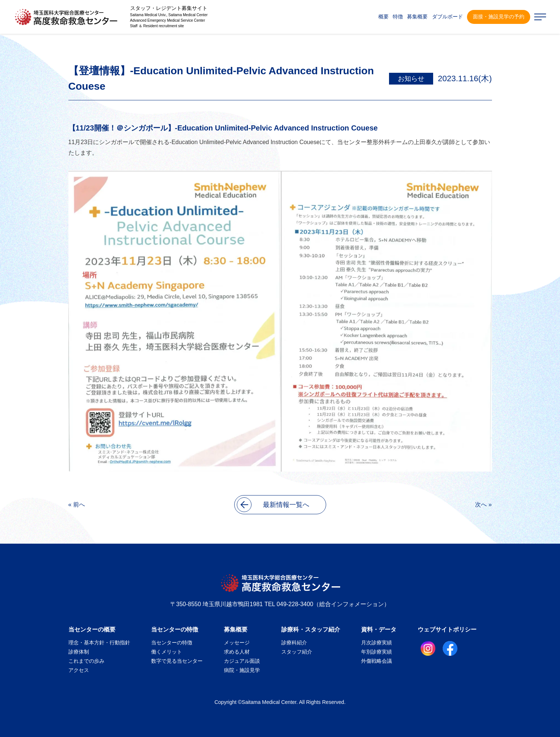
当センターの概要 (92, 629)
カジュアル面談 (242, 661)
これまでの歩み (86, 661)
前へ (79, 505)
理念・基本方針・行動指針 (99, 643)
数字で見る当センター (177, 661)
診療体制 (79, 652)
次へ (481, 505)
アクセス (79, 670)
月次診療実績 (377, 643)
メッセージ (237, 643)
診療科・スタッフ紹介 (311, 629)
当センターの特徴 (175, 629)
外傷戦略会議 (377, 661)
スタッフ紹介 (297, 652)
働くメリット (167, 652)
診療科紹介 (294, 643)
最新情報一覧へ (273, 505)
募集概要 (236, 629)
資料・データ (379, 629)
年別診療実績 (377, 652)
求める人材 (237, 652)
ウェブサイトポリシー (447, 629)
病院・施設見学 (242, 670)
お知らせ (411, 79)
